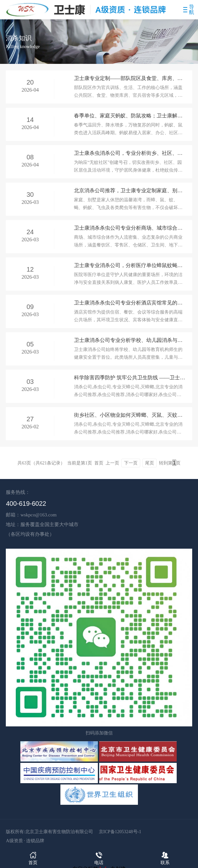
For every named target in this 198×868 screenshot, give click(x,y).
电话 (99, 858)
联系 (165, 858)
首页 (33, 858)
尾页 (150, 463)
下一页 (131, 463)
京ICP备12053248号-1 (120, 832)
